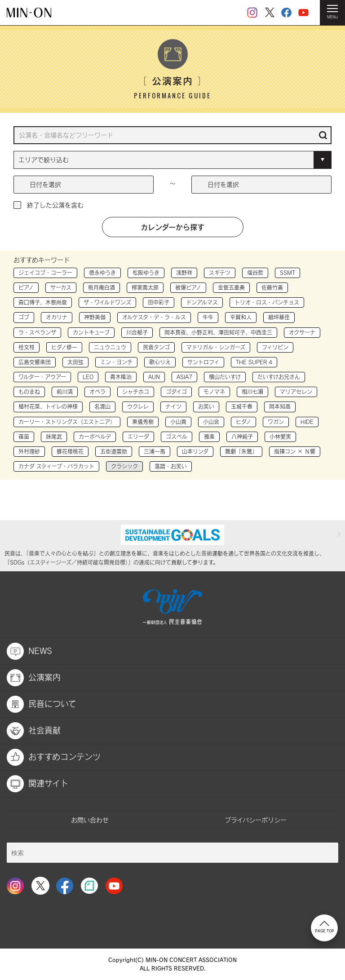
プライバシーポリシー (256, 820)
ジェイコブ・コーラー (45, 273)
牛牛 (208, 317)
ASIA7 (184, 377)
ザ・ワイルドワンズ (107, 302)
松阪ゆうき (146, 273)
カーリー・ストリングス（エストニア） (67, 422)
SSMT (287, 273)
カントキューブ (91, 332)
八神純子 (242, 437)
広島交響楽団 (35, 362)
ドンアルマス (202, 302)
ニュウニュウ (110, 347)
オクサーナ (302, 332)
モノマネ (214, 392)
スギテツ (220, 273)
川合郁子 (137, 332)
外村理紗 (29, 451)
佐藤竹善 (272, 287)
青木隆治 (121, 377)
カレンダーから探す (172, 227)
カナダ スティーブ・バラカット (56, 466)
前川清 (65, 392)
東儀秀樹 (143, 422)
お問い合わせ (90, 820)
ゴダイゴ (176, 392)
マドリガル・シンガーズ (216, 347)
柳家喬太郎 (145, 287)
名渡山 (102, 406)
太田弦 (75, 362)
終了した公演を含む (55, 205)
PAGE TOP (325, 927)
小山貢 (178, 422)
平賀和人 (241, 317)
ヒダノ (243, 422)
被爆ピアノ (188, 287)
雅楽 (209, 437)
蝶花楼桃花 (70, 451)
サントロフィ (203, 362)
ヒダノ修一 (64, 347)
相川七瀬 (252, 392)
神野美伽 (95, 317)
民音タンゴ (156, 347)
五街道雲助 (114, 451)
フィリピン (275, 347)
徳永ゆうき (102, 273)
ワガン (276, 422)
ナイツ (173, 406)
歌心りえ (160, 362)
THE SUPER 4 (254, 362)
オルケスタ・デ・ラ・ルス (154, 317)
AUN (154, 377)
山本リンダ (195, 451)
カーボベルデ (95, 437)
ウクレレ (138, 406)
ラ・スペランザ (37, 332)
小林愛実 (280, 437)
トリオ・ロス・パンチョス (267, 302)
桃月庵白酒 (102, 287)
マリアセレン (296, 392)
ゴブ (24, 317)
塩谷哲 (255, 273)
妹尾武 (54, 437)
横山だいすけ (225, 377)
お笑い (206, 406)
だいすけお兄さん (279, 377)
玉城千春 (242, 406)
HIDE (307, 422)
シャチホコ (136, 392)
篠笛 (24, 437)
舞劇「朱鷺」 (241, 451)
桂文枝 (27, 347)
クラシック (124, 466)
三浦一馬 (155, 451)
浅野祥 (184, 273)
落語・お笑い (171, 466)
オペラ (97, 392)
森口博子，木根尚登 (43, 302)
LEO (88, 377)
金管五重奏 (231, 287)
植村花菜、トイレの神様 (48, 406)
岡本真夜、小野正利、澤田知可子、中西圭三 (218, 332)
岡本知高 (280, 406)
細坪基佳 (279, 317)
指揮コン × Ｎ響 (295, 451)
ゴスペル (177, 437)
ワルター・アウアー (42, 377)
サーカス (61, 287)
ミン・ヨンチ (116, 362)
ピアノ (26, 287)
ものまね (29, 392)
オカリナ (57, 317)
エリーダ (138, 437)
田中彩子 (159, 302)
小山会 (211, 422)
